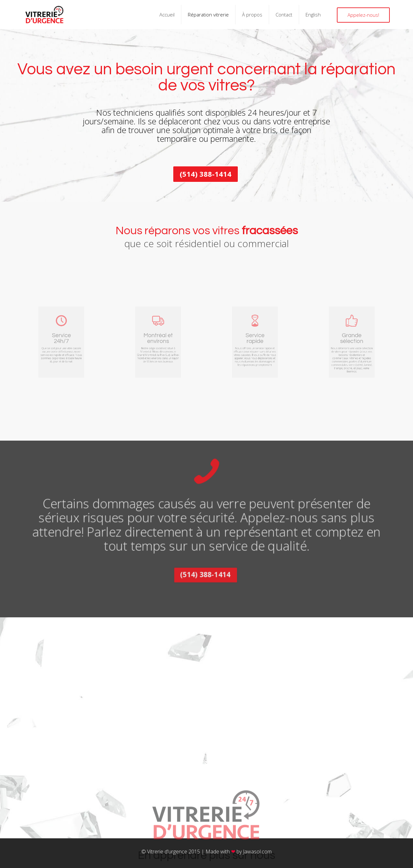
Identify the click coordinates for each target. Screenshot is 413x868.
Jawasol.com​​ (257, 852)
